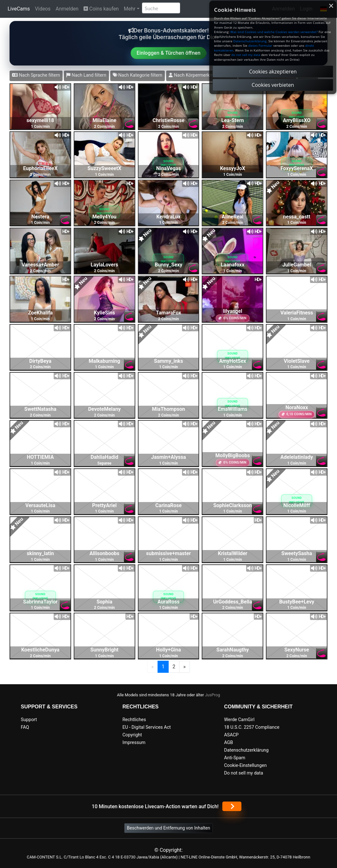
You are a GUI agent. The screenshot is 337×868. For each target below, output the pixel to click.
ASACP (231, 735)
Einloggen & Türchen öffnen (168, 53)
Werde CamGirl (239, 720)
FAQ (25, 727)
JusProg (212, 695)
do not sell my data (246, 55)
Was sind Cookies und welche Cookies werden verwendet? (274, 32)
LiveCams (19, 9)
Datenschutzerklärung (246, 750)
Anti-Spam (235, 758)
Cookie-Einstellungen (245, 765)
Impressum (134, 743)
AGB (228, 743)
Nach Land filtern (86, 75)
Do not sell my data (243, 773)
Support (29, 720)
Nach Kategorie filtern (138, 75)
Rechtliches (134, 720)
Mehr (130, 9)
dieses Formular (260, 46)
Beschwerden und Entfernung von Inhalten (169, 828)
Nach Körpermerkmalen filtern (202, 75)
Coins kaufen (101, 9)
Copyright (132, 735)
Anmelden (67, 9)
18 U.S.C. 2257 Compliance (252, 727)
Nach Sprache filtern (36, 75)
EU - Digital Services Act (146, 727)
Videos (43, 9)
